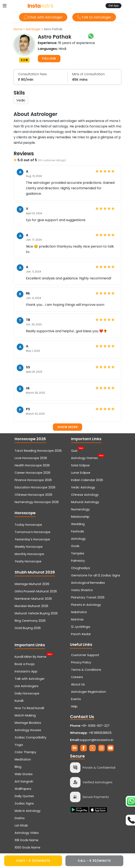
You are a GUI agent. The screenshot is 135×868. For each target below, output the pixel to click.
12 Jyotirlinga (81, 627)
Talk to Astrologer (94, 17)
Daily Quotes (24, 796)
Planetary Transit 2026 (88, 597)
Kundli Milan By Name (31, 656)
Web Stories (24, 774)
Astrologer (33, 29)
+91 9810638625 (91, 733)
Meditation (23, 759)
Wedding (78, 524)
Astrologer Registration (89, 692)
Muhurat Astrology (85, 502)
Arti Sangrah (24, 781)
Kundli (19, 701)
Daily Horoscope (27, 693)
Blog (18, 767)
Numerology (80, 509)
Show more (67, 427)
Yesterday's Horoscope (32, 539)
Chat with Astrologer (43, 17)
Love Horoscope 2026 (31, 458)
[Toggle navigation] (5, 6)
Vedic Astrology (83, 487)
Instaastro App (26, 671)
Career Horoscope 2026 (32, 473)
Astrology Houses (28, 730)
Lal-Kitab (21, 825)
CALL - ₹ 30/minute (94, 861)
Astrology (78, 539)
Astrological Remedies (88, 583)
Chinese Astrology (85, 495)
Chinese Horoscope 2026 (33, 495)
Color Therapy (25, 752)
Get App (113, 6)
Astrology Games (84, 458)
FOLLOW (49, 58)
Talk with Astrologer (30, 679)
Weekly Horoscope (29, 547)
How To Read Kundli (29, 708)
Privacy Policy (81, 662)
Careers (77, 677)
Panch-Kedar (81, 634)
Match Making (25, 715)
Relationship (80, 517)
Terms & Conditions (86, 670)
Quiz (74, 450)
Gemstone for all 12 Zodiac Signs (96, 575)
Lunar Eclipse (81, 473)
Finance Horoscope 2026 (33, 480)
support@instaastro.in (97, 740)
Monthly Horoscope (29, 554)
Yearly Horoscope (28, 561)
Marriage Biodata (28, 723)
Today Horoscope (28, 525)
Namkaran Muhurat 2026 (33, 599)
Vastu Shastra (82, 590)
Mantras (77, 619)
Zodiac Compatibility (31, 737)
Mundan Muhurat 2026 (31, 606)
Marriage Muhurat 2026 (32, 584)
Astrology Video (27, 833)
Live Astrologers (27, 686)
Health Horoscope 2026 (32, 465)
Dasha (20, 818)
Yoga (19, 745)
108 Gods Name (27, 840)
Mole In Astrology (28, 811)
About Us (78, 684)
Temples (78, 553)
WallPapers (23, 789)
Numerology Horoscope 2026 (37, 502)
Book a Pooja (25, 664)
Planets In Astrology (86, 605)
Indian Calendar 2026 (87, 480)
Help (74, 706)
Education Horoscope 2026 (35, 487)
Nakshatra (79, 612)
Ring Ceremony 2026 (30, 621)
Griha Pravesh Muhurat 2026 (36, 591)
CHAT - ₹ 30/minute (33, 861)
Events (76, 699)
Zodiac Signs (24, 803)
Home (18, 29)
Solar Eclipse (80, 465)
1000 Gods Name (27, 847)
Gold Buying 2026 (28, 628)
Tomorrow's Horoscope (32, 532)
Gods (75, 546)
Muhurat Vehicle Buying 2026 (36, 613)
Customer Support (85, 655)
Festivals (78, 531)
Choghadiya (80, 568)
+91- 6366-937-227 (95, 726)
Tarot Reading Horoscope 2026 (38, 451)
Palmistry (78, 561)
